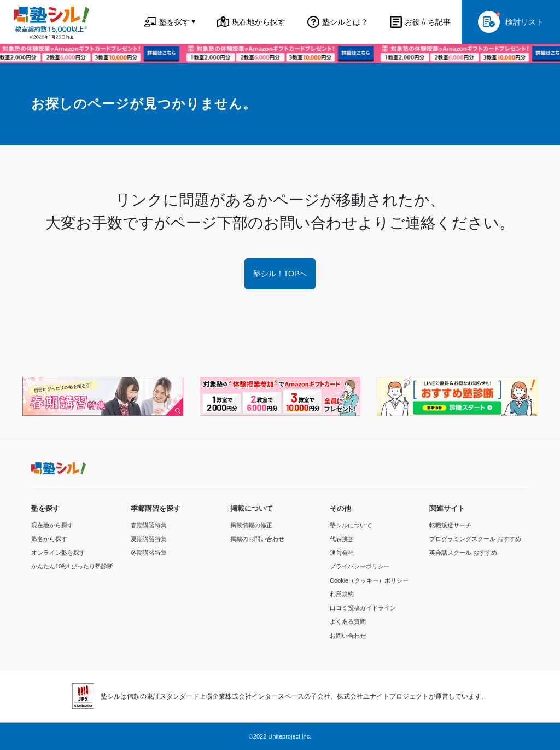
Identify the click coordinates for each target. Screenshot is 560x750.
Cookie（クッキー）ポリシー (369, 580)
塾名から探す (49, 539)
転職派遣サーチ (450, 525)
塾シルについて (351, 525)
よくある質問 (348, 621)
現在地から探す (52, 525)
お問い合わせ (348, 636)
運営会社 (342, 553)
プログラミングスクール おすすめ (475, 539)
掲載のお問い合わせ (257, 539)
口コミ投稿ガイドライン (363, 608)
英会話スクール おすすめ (463, 553)
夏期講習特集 (149, 539)
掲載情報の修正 (251, 525)
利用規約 (342, 594)
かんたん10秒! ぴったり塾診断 (72, 566)
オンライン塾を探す (58, 553)
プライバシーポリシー (360, 566)
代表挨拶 (342, 539)
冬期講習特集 (149, 553)
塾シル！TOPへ (280, 274)
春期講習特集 (149, 525)
